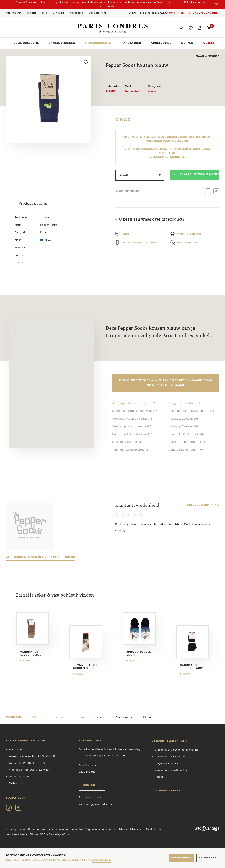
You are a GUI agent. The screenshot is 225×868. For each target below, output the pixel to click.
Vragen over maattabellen (171, 770)
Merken (187, 43)
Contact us (92, 785)
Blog (45, 13)
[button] (181, 28)
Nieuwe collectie (25, 43)
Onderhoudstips (19, 777)
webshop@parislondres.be (96, 804)
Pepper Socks (133, 89)
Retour (159, 777)
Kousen (154, 89)
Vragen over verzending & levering (177, 750)
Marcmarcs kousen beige (31, 654)
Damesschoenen (62, 43)
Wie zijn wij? (17, 750)
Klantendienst (13, 13)
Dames (60, 717)
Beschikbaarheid (127, 191)
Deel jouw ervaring (203, 505)
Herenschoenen (98, 43)
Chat (122, 234)
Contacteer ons (97, 13)
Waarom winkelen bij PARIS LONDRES (33, 757)
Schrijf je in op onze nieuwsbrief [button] (194, 13)
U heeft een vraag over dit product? (152, 220)
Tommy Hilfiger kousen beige (85, 667)
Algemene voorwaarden (101, 830)
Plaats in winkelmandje (196, 174)
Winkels (32, 13)
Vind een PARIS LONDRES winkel (30, 770)
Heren (80, 717)
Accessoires (161, 43)
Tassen (100, 717)
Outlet (209, 43)
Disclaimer (137, 830)
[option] (49, 100)
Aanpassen (208, 858)
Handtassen (131, 43)
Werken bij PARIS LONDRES (27, 763)
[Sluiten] (217, 5)
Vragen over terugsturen (170, 757)
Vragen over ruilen (166, 763)
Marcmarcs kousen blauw (191, 667)
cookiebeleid (101, 860)
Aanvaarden (181, 858)
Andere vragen (168, 791)
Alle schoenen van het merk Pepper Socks (41, 557)
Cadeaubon (76, 13)
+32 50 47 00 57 (91, 798)
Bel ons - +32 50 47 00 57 (136, 243)
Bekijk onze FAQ (185, 243)
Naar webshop (208, 56)
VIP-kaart (58, 13)
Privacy (123, 830)
